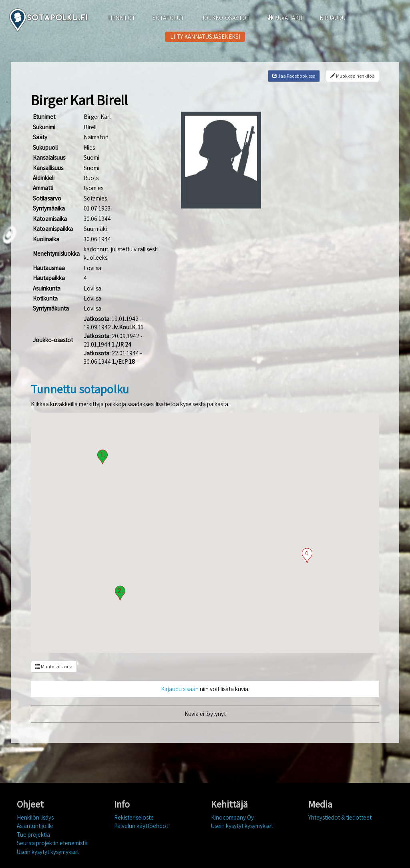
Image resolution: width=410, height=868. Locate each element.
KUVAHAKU (285, 18)
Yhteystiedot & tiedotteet (340, 817)
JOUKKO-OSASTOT (226, 18)
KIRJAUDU (333, 18)
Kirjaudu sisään (180, 689)
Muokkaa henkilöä (353, 76)
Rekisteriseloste (134, 817)
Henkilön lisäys (35, 817)
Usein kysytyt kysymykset (48, 852)
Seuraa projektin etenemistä (52, 843)
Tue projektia (33, 835)
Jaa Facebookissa (294, 76)
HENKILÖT (122, 18)
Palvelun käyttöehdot (141, 826)
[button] (102, 457)
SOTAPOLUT (168, 18)
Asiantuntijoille (35, 826)
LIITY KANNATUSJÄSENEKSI (205, 37)
